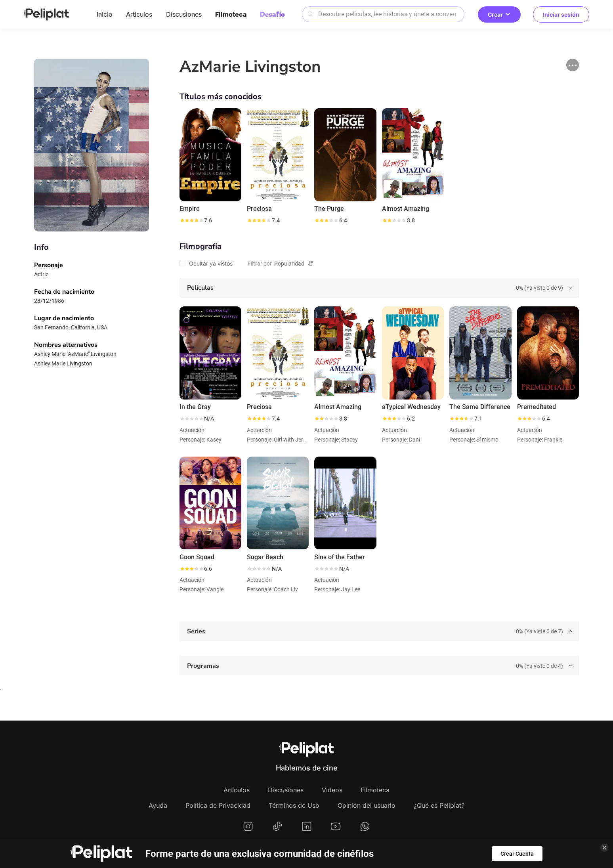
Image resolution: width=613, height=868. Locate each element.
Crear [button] (499, 14)
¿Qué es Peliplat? (439, 805)
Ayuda (158, 805)
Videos (332, 790)
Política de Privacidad (218, 805)
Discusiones (184, 14)
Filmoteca (231, 14)
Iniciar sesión (561, 14)
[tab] (379, 288)
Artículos (139, 14)
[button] (573, 65)
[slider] (191, 220)
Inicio (105, 14)
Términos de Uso (294, 805)
